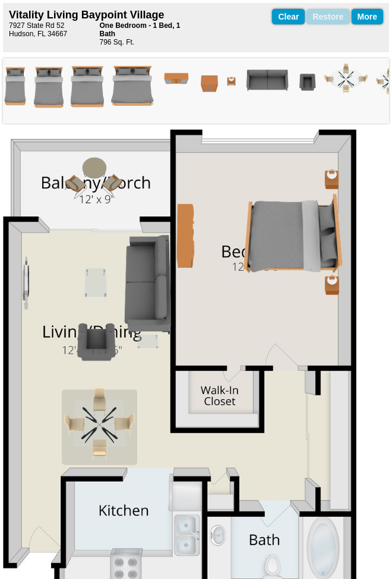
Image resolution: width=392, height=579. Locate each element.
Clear (288, 17)
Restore (328, 17)
